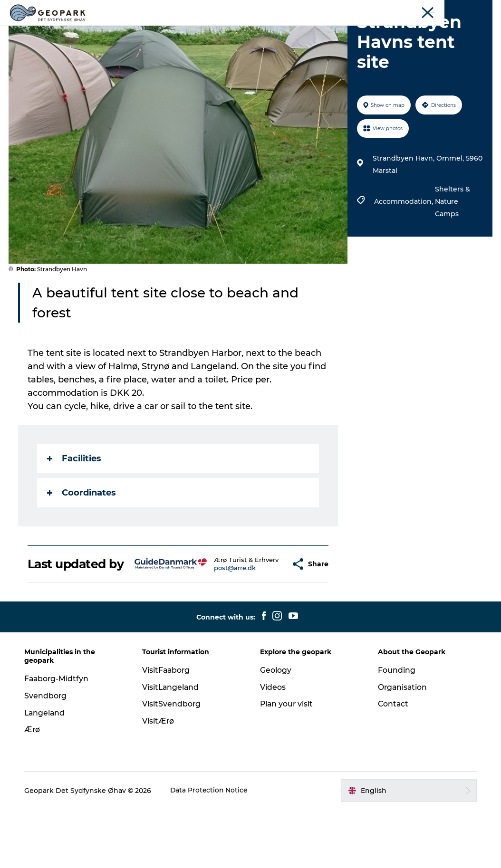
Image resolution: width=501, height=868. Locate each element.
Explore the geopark (177, 31)
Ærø (34, 788)
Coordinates (82, 538)
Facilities (75, 504)
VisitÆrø (159, 780)
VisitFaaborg (168, 729)
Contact (393, 763)
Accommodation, (404, 247)
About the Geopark (465, 9)
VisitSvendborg (173, 763)
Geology (242, 31)
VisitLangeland (172, 746)
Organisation (402, 746)
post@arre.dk (218, 624)
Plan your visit (336, 31)
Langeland (47, 772)
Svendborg (48, 755)
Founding (396, 729)
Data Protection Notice (212, 849)
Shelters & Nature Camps (452, 247)
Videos (284, 31)
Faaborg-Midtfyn (59, 738)
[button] (265, 616)
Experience (414, 9)
